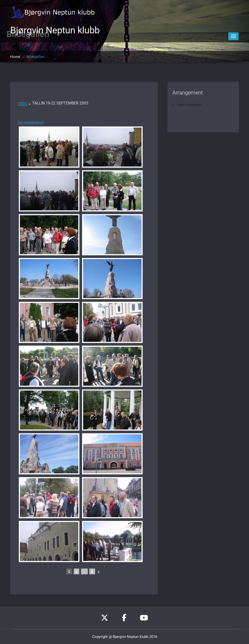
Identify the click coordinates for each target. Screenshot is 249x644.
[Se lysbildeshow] (31, 122)
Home (15, 57)
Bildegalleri (36, 57)
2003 (22, 104)
